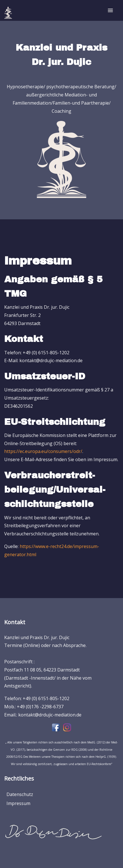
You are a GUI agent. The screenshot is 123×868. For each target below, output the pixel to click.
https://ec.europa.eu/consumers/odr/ (43, 451)
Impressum (18, 803)
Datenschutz (20, 794)
